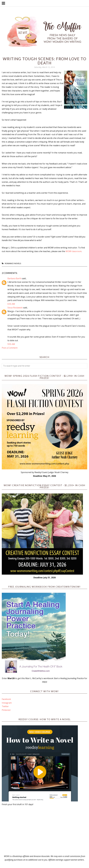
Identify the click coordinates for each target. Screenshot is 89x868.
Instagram (7, 703)
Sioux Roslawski (15, 308)
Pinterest (6, 710)
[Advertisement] (45, 830)
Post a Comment (10, 348)
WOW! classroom (74, 251)
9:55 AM (11, 344)
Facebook (6, 699)
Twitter (5, 706)
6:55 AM (11, 304)
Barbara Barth (14, 278)
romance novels (13, 263)
